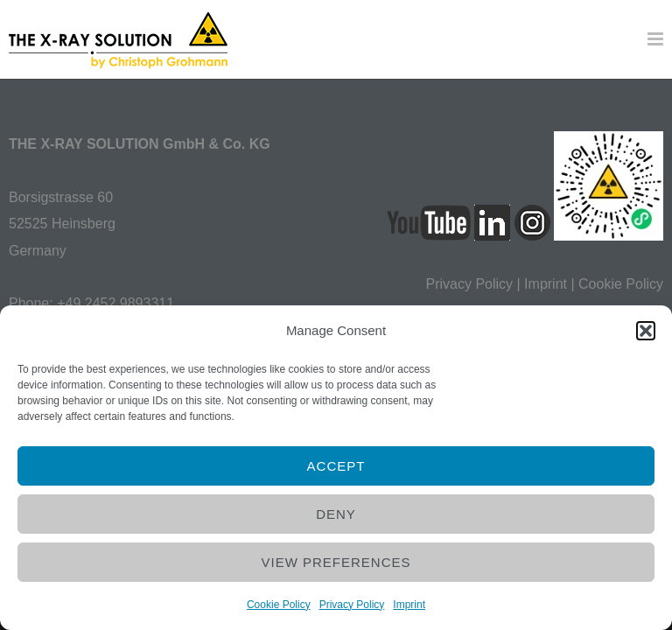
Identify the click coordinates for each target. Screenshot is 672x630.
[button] (646, 331)
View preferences (336, 562)
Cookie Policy (279, 605)
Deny (336, 514)
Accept (336, 466)
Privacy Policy (352, 605)
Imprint (409, 605)
